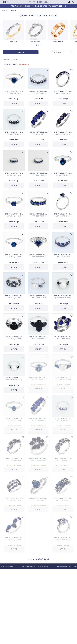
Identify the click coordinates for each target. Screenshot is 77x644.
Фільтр (21, 52)
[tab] (37, 45)
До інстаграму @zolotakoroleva (39, 566)
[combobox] (62, 52)
